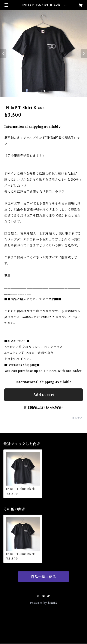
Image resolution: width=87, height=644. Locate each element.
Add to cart (44, 395)
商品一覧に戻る (43, 577)
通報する (77, 418)
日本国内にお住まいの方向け (43, 408)
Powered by (44, 603)
